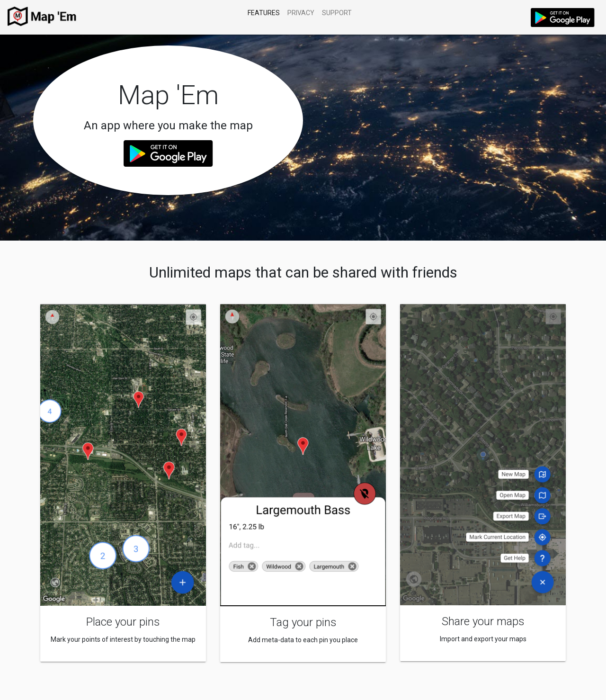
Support (337, 13)
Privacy (301, 13)
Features (264, 13)
